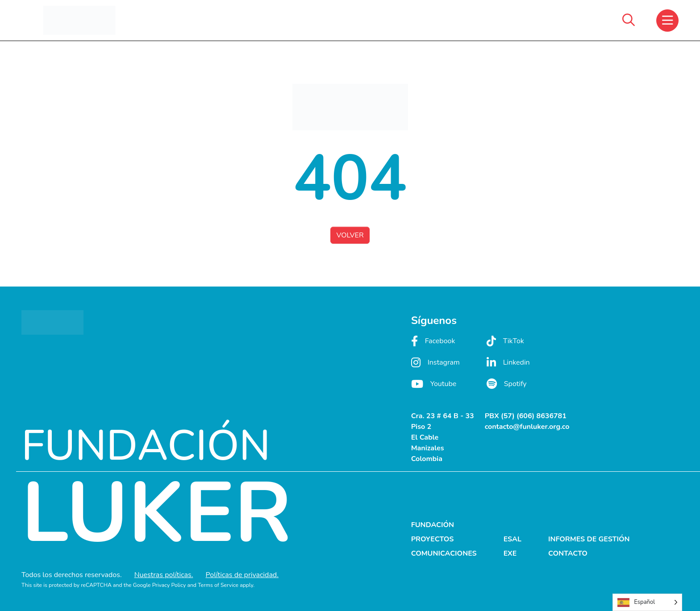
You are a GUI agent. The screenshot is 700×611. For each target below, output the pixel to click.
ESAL (512, 539)
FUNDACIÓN (433, 525)
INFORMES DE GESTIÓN (589, 539)
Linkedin (508, 362)
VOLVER (350, 235)
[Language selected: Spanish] (647, 602)
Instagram (435, 362)
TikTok (505, 341)
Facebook (433, 341)
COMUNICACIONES (444, 553)
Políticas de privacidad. (242, 575)
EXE (510, 553)
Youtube (434, 384)
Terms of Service (218, 585)
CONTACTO (568, 553)
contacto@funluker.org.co (527, 427)
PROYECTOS (433, 539)
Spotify (507, 384)
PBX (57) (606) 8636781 (526, 416)
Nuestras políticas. (164, 575)
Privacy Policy (169, 585)
